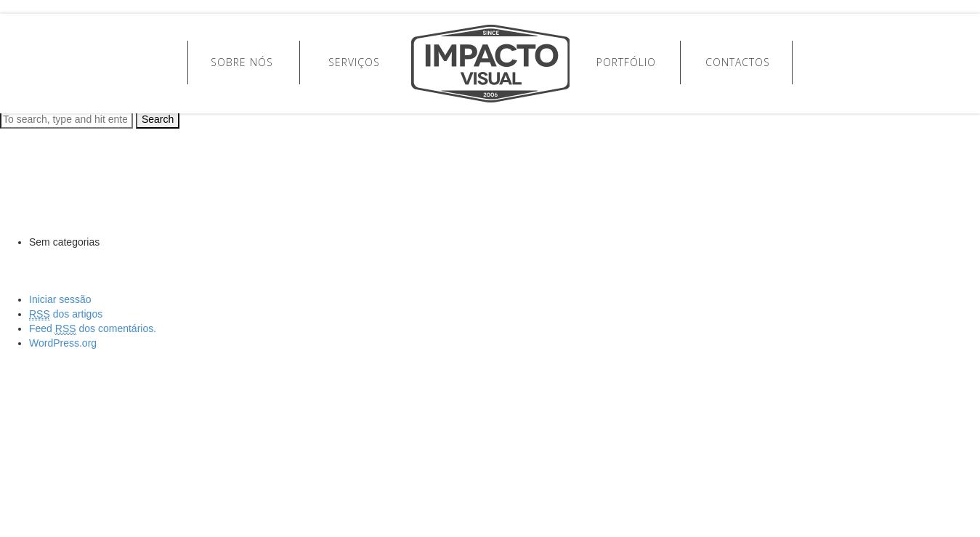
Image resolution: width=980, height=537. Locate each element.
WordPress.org (63, 343)
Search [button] (158, 119)
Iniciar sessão (60, 299)
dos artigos (66, 314)
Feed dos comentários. (93, 329)
